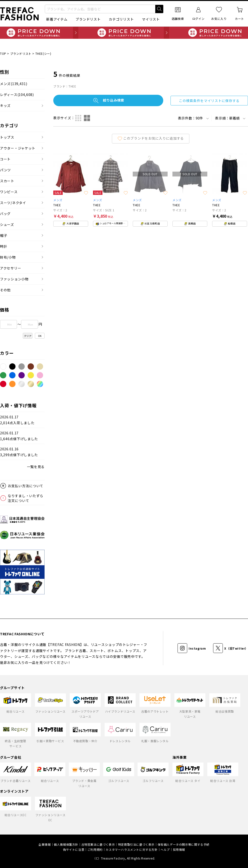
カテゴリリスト (121, 19)
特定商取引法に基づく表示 (136, 844)
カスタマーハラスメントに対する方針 (132, 849)
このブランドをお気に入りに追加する (151, 138)
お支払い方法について (26, 486)
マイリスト (151, 19)
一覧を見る (36, 467)
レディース (17, 95)
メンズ (14, 84)
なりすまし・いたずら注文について (26, 498)
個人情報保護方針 (66, 844)
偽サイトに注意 (74, 849)
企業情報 (45, 844)
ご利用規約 (95, 849)
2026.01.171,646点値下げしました (19, 436)
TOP (3, 53)
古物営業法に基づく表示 (98, 844)
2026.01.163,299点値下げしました (19, 452)
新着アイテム (57, 19)
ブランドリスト (88, 19)
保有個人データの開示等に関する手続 (184, 844)
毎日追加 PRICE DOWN (124, 33)
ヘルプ (165, 849)
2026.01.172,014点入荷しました (17, 420)
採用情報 (179, 849)
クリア (28, 336)
